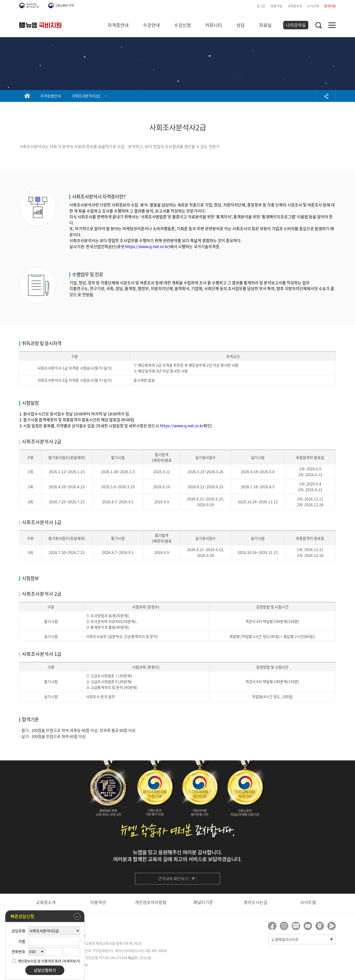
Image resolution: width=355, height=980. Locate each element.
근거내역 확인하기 (178, 879)
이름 (22, 941)
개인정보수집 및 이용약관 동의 (39, 961)
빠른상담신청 (45, 916)
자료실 (265, 25)
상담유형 (18, 931)
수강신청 (183, 25)
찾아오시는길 (256, 902)
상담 (241, 25)
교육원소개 (295, 6)
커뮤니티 (214, 25)
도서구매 (313, 6)
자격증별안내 (51, 96)
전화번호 (18, 951)
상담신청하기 (45, 970)
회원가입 (276, 6)
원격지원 (330, 6)
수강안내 (151, 25)
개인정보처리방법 (151, 902)
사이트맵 (308, 902)
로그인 (261, 6)
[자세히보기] (71, 961)
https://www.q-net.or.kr (147, 247)
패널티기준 (203, 902)
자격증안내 (118, 25)
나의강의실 (296, 25)
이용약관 (98, 902)
